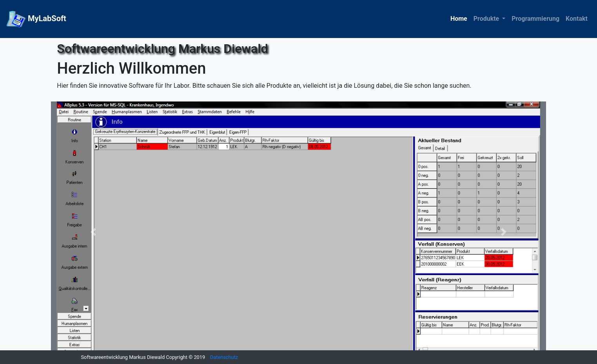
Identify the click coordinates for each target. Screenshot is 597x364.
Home (459, 19)
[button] (93, 232)
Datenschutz (224, 357)
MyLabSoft (36, 19)
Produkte (487, 19)
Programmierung (535, 19)
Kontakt (577, 19)
